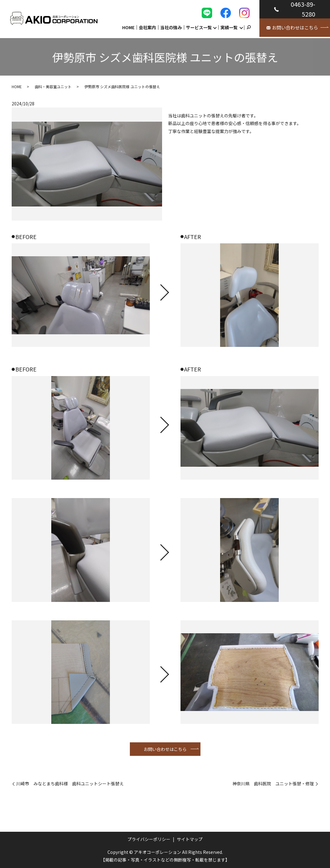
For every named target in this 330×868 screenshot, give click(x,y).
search (249, 27)
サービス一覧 (199, 27)
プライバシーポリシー (149, 839)
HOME (128, 27)
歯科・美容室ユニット (53, 86)
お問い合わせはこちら (165, 749)
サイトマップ (190, 839)
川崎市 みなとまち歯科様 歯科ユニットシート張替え (70, 784)
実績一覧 (229, 27)
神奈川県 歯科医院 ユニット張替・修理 (273, 784)
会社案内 (147, 27)
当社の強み (171, 27)
